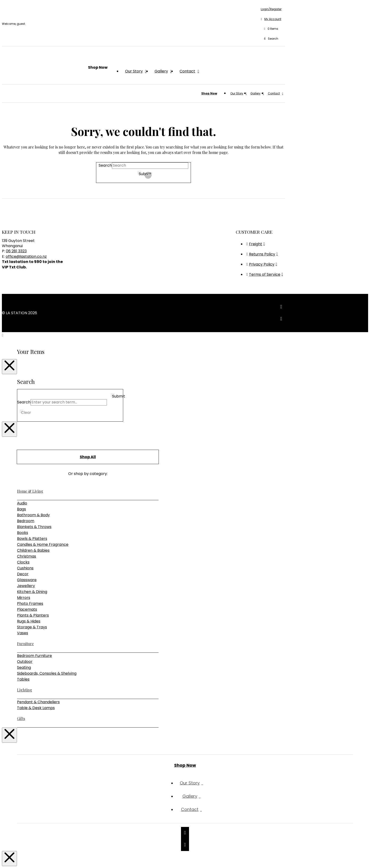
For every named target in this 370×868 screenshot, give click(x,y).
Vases (23, 633)
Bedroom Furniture (34, 656)
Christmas (27, 556)
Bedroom (26, 521)
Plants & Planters (33, 615)
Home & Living (30, 491)
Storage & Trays (32, 627)
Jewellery (26, 586)
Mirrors (24, 598)
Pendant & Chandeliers (38, 702)
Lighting (25, 690)
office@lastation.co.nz (26, 256)
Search (105, 165)
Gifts (21, 718)
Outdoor (25, 662)
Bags (21, 509)
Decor (23, 574)
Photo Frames (30, 603)
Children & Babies (33, 550)
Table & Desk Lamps (36, 708)
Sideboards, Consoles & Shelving (47, 673)
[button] (271, 29)
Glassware (27, 580)
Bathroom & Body (33, 515)
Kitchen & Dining (32, 592)
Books (23, 533)
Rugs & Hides (29, 621)
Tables (23, 679)
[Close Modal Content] (9, 367)
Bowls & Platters (32, 539)
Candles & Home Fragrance (43, 544)
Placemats (27, 609)
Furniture (25, 644)
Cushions (25, 568)
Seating (24, 667)
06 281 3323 (16, 251)
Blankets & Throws (34, 527)
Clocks (23, 562)
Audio (22, 503)
